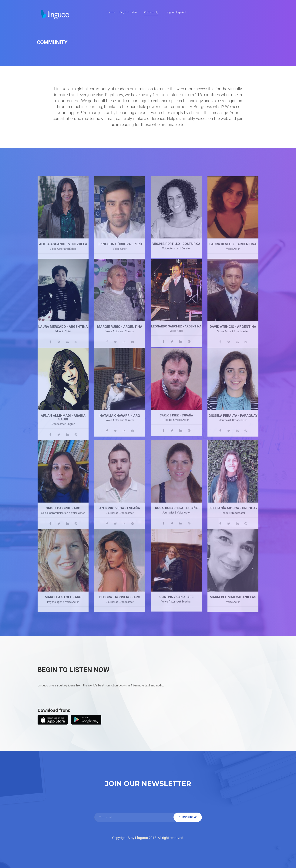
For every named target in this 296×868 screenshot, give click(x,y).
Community (151, 12)
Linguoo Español (176, 12)
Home (111, 12)
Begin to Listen (128, 12)
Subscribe (188, 817)
